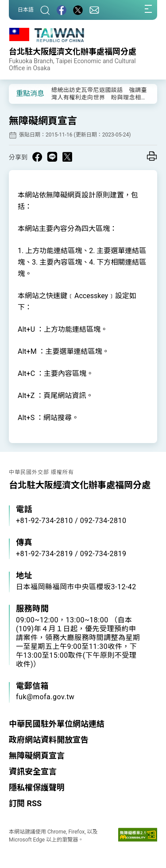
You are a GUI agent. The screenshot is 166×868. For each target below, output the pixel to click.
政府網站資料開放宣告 (49, 740)
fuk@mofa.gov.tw (45, 697)
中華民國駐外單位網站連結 (57, 724)
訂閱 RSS (25, 803)
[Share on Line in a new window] (52, 157)
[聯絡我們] (94, 10)
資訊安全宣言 (33, 771)
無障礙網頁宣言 (37, 756)
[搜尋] (45, 10)
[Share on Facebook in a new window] (37, 157)
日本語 (26, 10)
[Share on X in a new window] (67, 157)
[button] (22, 93)
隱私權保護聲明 (37, 787)
